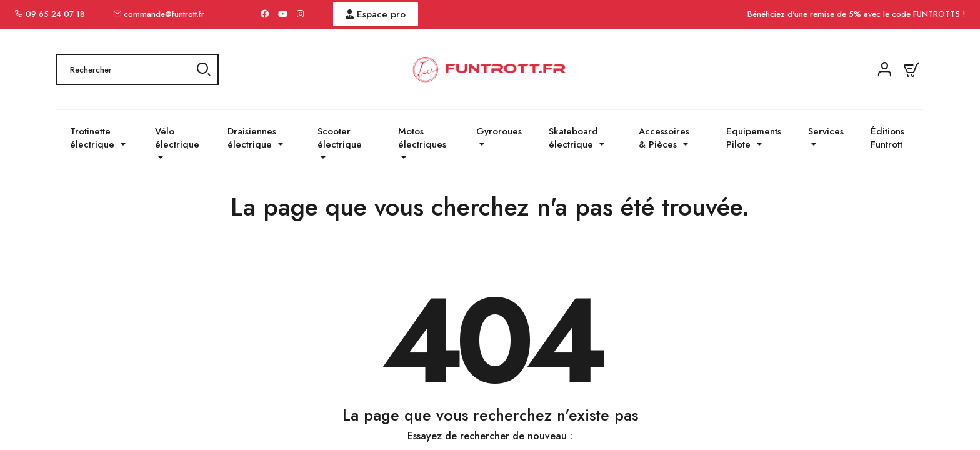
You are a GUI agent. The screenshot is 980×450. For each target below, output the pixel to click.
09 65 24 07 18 (55, 14)
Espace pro (376, 14)
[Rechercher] (137, 69)
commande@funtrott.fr (164, 14)
